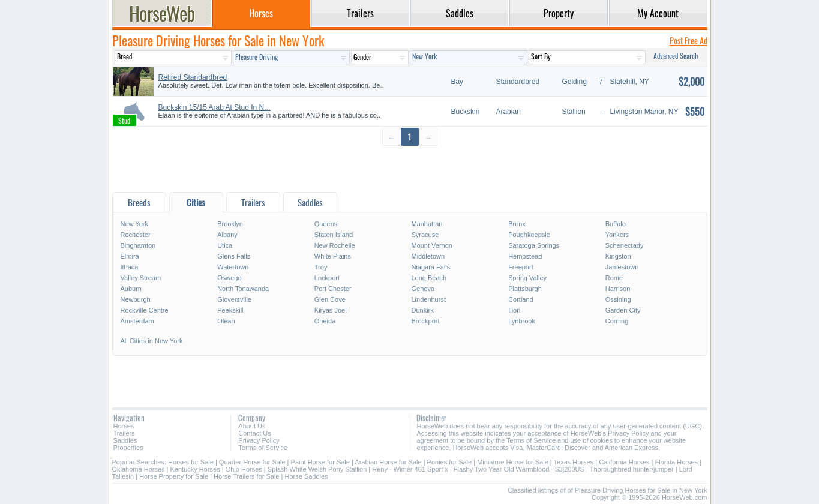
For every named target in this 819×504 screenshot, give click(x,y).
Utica (225, 245)
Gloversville (234, 299)
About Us (252, 426)
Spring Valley (527, 278)
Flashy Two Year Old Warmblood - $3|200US (519, 469)
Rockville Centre (145, 310)
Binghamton (138, 245)
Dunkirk (422, 310)
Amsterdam (137, 321)
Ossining (618, 299)
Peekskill (230, 310)
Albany (227, 235)
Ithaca (130, 267)
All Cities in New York (152, 341)
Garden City (623, 310)
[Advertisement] (410, 168)
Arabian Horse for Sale (388, 462)
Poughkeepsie (529, 235)
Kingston (618, 256)
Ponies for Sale (450, 462)
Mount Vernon (432, 245)
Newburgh (136, 299)
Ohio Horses (244, 469)
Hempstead (525, 256)
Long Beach (429, 278)
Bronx (517, 224)
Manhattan (427, 224)
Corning (617, 321)
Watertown (233, 267)
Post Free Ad (688, 40)
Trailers (124, 433)
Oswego (229, 278)
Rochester (136, 235)
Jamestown (622, 267)
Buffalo (616, 224)
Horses (124, 426)
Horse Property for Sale (174, 476)
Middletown (428, 256)
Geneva (423, 289)
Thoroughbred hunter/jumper (632, 469)
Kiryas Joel (331, 310)
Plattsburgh (525, 289)
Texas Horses (574, 462)
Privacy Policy (259, 440)
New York (134, 224)
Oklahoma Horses (139, 469)
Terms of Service (263, 448)
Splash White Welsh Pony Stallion (317, 469)
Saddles (125, 440)
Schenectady (625, 245)
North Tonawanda (243, 289)
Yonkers (617, 235)
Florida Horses (677, 462)
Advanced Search (676, 55)
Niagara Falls (430, 267)
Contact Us (254, 433)
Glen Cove (330, 299)
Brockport (425, 321)
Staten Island (334, 235)
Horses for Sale (191, 462)
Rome (614, 278)
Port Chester (333, 289)
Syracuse (425, 235)
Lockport (327, 278)
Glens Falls (234, 256)
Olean (226, 321)
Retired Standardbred (193, 77)
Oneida (325, 321)
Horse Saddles (307, 476)
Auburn (131, 289)
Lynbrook (522, 321)
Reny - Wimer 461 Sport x (410, 469)
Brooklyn (230, 224)
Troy (321, 267)
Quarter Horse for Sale (252, 462)
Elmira (130, 256)
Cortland (521, 299)
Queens (326, 224)
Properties (128, 448)
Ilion (514, 310)
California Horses (624, 462)
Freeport (521, 267)
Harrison (618, 289)
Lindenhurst (428, 299)
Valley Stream (141, 278)
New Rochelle (335, 245)
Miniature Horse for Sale (513, 462)
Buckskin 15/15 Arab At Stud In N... (214, 107)
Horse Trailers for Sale (246, 476)
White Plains (333, 256)
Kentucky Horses (195, 469)
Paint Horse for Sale (320, 462)
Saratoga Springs (534, 245)
